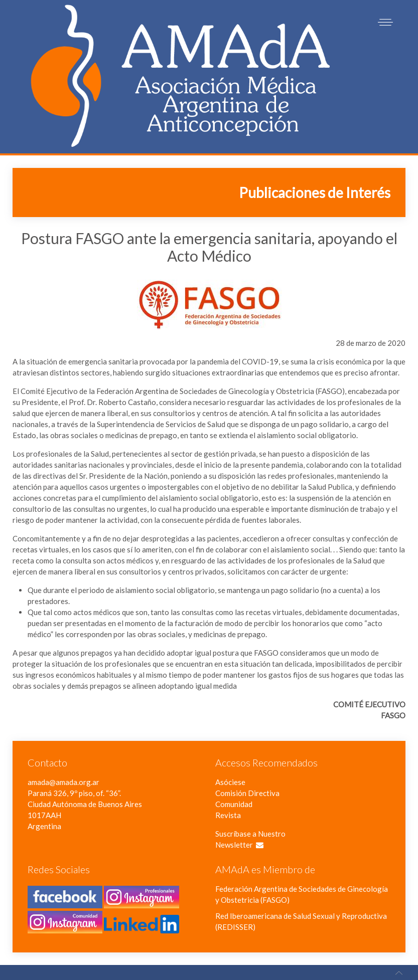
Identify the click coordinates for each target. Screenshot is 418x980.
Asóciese (230, 782)
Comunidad (234, 804)
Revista (228, 815)
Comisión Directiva (247, 793)
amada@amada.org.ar (63, 782)
